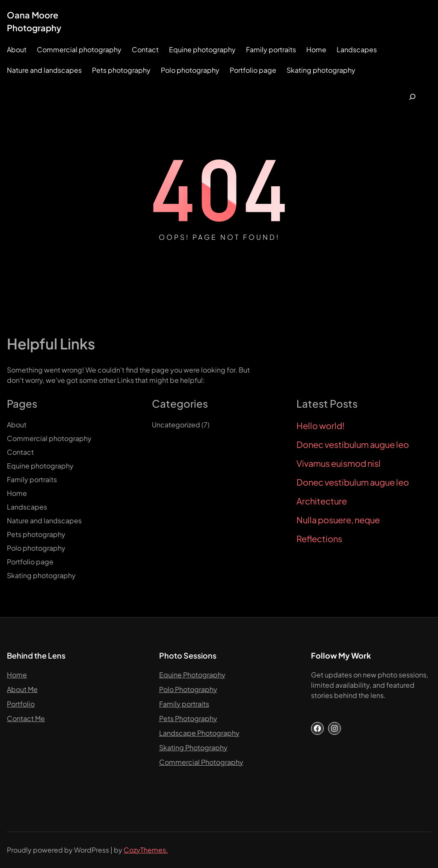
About (17, 49)
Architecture (322, 501)
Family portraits (271, 49)
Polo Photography (188, 689)
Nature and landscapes (44, 70)
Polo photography (190, 70)
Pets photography (121, 70)
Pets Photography (188, 718)
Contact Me (26, 718)
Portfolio (21, 704)
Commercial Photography (201, 762)
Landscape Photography (199, 733)
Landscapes (357, 49)
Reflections (319, 539)
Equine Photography (192, 675)
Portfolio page (253, 70)
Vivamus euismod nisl (339, 463)
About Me (22, 689)
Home (316, 49)
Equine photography (202, 49)
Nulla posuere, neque (338, 520)
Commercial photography (79, 49)
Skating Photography (193, 747)
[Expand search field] (412, 97)
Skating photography (321, 70)
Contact (145, 49)
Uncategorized (176, 425)
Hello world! (321, 426)
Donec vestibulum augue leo (353, 444)
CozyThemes (145, 850)
